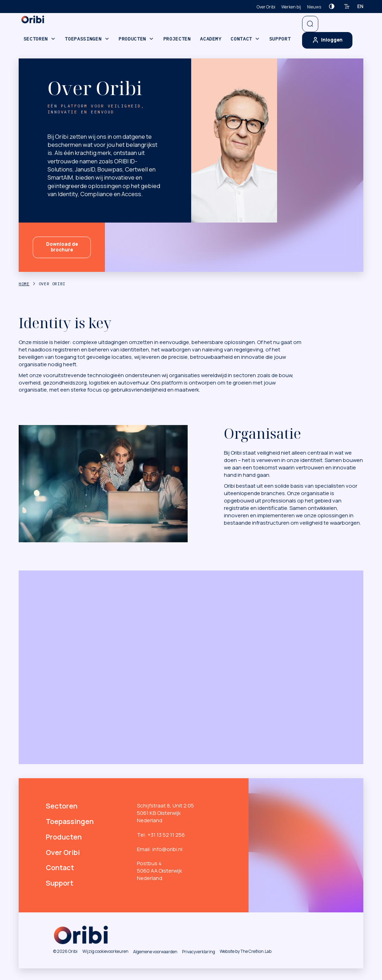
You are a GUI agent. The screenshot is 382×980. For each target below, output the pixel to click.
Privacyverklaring (199, 952)
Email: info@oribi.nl (160, 849)
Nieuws (314, 7)
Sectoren (36, 39)
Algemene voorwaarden (155, 952)
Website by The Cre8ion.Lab (246, 951)
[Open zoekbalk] (310, 24)
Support (280, 39)
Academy (211, 39)
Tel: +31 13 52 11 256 (161, 835)
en (360, 6)
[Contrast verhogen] (331, 7)
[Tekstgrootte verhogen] (347, 7)
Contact (241, 39)
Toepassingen (83, 39)
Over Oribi (266, 7)
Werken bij (291, 7)
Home (24, 284)
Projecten (177, 39)
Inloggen (327, 40)
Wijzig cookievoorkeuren (105, 951)
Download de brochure (62, 247)
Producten (132, 39)
